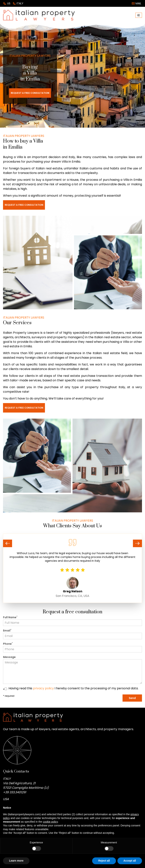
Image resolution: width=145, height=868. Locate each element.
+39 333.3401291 (15, 792)
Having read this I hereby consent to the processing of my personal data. (73, 688)
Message (9, 657)
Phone (8, 644)
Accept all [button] (130, 861)
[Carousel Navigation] (72, 543)
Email (7, 631)
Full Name (10, 617)
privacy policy (43, 688)
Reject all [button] (104, 861)
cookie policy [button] (50, 822)
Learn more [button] (16, 861)
